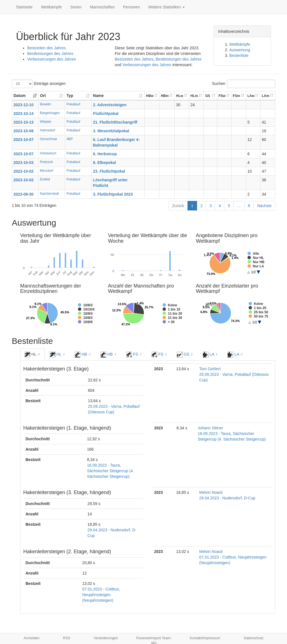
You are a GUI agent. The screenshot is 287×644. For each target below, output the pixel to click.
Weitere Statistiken (166, 7)
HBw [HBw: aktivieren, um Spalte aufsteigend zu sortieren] (150, 96)
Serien (76, 7)
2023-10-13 (24, 122)
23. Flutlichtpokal (109, 171)
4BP (70, 139)
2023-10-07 (24, 140)
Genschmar (49, 139)
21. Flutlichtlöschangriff (115, 122)
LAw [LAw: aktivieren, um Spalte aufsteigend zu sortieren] (251, 96)
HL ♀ (58, 355)
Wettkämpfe (51, 7)
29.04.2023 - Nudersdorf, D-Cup (227, 498)
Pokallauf (73, 104)
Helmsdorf (48, 130)
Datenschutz (254, 638)
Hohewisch (48, 153)
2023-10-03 (24, 163)
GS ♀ (185, 355)
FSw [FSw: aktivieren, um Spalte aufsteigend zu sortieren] (222, 96)
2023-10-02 (24, 171)
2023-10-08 (24, 131)
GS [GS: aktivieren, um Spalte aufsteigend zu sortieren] (208, 96)
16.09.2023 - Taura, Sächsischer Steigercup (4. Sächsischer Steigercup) (111, 471)
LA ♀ (211, 355)
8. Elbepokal (105, 163)
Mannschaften (102, 7)
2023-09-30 (24, 194)
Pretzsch (47, 162)
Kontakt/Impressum (205, 638)
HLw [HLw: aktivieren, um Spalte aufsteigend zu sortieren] (180, 96)
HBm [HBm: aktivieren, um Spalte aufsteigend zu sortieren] (165, 96)
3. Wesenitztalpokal (111, 131)
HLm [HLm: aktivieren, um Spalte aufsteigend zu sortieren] (194, 96)
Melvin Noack (211, 492)
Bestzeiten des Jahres (47, 48)
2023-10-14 (24, 113)
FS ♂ (134, 355)
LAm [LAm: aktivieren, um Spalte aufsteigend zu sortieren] (265, 96)
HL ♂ (33, 355)
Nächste (264, 206)
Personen (131, 7)
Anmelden (32, 638)
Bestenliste (239, 55)
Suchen (244, 84)
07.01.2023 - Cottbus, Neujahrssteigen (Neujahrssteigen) (101, 595)
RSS (67, 638)
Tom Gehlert (210, 369)
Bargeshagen (50, 113)
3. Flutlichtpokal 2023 (113, 194)
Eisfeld (45, 179)
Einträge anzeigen (39, 84)
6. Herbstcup (105, 154)
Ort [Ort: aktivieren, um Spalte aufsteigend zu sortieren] (43, 96)
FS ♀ (159, 355)
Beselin (46, 104)
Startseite (24, 7)
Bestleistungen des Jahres (50, 54)
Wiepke (46, 122)
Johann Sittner (210, 428)
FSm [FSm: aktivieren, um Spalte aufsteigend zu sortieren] (237, 96)
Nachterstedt (49, 194)
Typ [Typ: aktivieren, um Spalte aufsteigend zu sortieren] (70, 96)
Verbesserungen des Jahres (52, 59)
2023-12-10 (24, 105)
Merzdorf (47, 171)
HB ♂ (83, 355)
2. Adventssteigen (110, 105)
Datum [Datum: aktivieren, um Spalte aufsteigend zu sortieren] (20, 96)
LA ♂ (235, 355)
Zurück (178, 206)
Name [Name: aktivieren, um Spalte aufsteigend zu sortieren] (98, 96)
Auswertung (240, 50)
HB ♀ (109, 355)
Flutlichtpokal (106, 113)
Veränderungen (106, 638)
